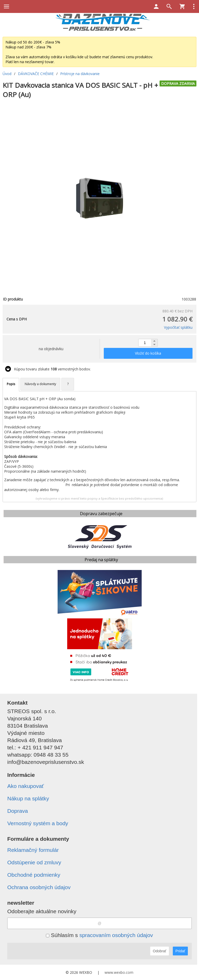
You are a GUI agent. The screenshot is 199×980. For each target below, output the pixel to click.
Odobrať (160, 951)
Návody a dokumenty (40, 384)
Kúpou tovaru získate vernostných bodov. (52, 369)
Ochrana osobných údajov (39, 887)
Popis (11, 384)
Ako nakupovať (26, 786)
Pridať (180, 951)
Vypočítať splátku (178, 327)
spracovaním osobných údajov (116, 935)
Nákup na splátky (28, 798)
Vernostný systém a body (38, 823)
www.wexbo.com (119, 972)
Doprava (18, 811)
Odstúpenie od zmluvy (34, 862)
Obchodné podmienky (34, 875)
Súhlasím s (99, 935)
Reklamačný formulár (33, 850)
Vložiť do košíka (148, 353)
